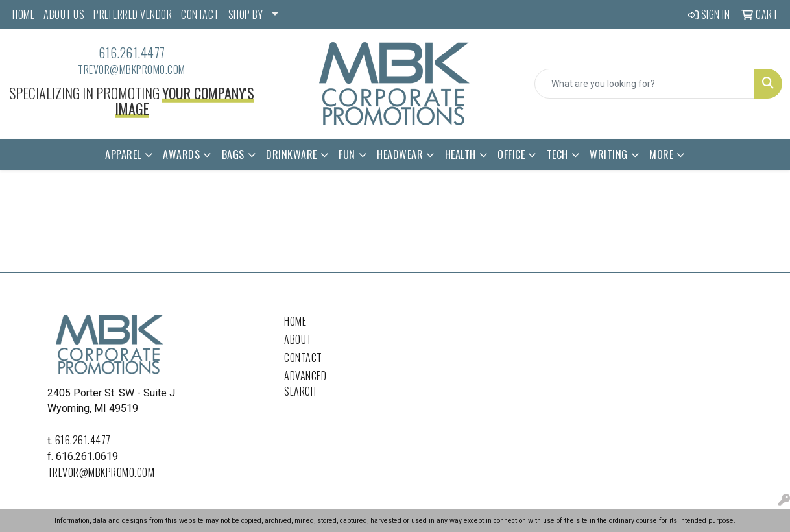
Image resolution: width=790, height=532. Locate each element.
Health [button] (461, 154)
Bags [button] (233, 154)
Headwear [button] (400, 154)
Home (295, 321)
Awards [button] (181, 154)
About (298, 339)
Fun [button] (347, 154)
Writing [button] (609, 154)
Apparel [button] (123, 154)
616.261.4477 (132, 53)
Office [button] (511, 154)
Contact (303, 357)
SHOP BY (246, 14)
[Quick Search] (645, 84)
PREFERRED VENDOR (133, 14)
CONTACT (200, 14)
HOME (23, 14)
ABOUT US (64, 14)
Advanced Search (305, 383)
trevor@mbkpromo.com (132, 69)
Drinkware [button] (292, 154)
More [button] (661, 154)
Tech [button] (557, 154)
